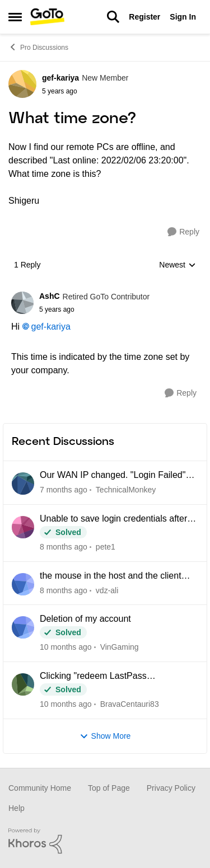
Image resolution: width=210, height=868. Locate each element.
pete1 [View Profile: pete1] (106, 547)
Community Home (40, 788)
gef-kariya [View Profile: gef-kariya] (60, 78)
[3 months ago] (66, 647)
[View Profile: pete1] (23, 527)
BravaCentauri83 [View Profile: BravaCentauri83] (130, 704)
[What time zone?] (94, 309)
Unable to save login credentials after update (113, 519)
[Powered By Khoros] (105, 841)
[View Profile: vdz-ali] (23, 584)
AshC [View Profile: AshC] (50, 296)
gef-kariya (51, 327)
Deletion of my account (85, 619)
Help (17, 808)
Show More (105, 736)
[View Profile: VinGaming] (23, 627)
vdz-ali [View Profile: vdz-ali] (107, 590)
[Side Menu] (15, 17)
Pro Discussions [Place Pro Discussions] (38, 47)
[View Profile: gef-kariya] (22, 84)
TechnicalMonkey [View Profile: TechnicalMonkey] (126, 490)
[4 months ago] (66, 704)
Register (144, 17)
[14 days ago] (64, 490)
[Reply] (183, 232)
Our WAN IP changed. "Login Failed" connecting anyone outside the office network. (113, 476)
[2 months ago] (64, 547)
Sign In (183, 17)
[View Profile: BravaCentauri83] (23, 684)
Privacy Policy (171, 788)
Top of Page (109, 788)
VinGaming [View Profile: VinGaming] (120, 647)
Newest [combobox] (178, 266)
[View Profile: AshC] (22, 303)
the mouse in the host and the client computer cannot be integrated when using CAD (113, 576)
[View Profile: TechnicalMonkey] (23, 484)
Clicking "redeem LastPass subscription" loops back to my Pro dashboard (108, 677)
